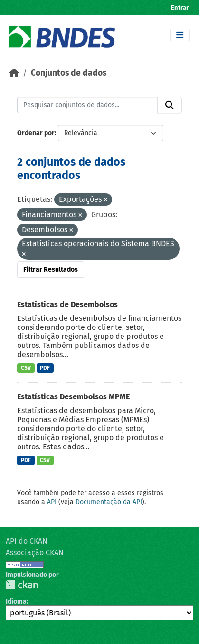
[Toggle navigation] (180, 35)
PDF (45, 368)
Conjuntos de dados (69, 73)
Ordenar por (36, 133)
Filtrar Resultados (51, 270)
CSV (26, 368)
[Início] (14, 73)
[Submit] (170, 105)
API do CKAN (27, 541)
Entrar (180, 7)
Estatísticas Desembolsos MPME (73, 397)
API (52, 502)
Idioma (16, 601)
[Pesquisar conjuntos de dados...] (87, 105)
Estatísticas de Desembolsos (67, 304)
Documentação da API (109, 502)
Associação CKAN (35, 552)
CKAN (22, 585)
